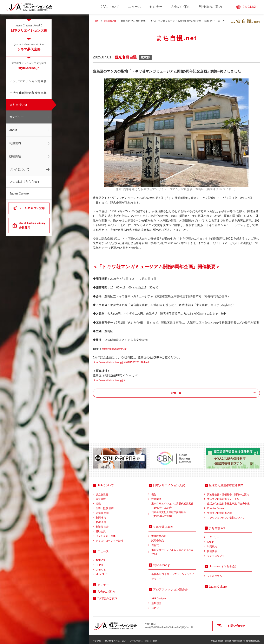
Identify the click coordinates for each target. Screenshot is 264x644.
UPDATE (101, 567)
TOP (97, 21)
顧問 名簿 (101, 515)
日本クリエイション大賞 (29, 28)
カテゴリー (16, 117)
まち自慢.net (18, 105)
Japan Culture (19, 193)
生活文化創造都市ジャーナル (223, 496)
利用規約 (15, 143)
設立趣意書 (102, 492)
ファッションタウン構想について (226, 515)
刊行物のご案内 (210, 7)
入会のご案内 (181, 7)
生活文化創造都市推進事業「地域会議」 (229, 501)
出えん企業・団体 (106, 533)
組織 (98, 501)
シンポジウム (214, 573)
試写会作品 (158, 538)
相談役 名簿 (102, 524)
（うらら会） (223, 564)
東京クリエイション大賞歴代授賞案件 (174, 503)
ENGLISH (250, 7)
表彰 (154, 492)
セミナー (156, 7)
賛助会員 (101, 529)
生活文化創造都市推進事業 (28, 93)
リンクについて (19, 169)
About (13, 130)
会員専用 (32, 225)
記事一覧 (176, 393)
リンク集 (97, 638)
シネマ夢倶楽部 (29, 47)
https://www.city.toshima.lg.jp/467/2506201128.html (126, 362)
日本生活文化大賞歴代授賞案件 (174, 512)
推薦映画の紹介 (160, 533)
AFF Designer (159, 596)
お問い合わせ (236, 623)
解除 (155, 638)
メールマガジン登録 (32, 208)
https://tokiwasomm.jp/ (116, 349)
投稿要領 (15, 156)
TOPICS (100, 558)
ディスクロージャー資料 (109, 538)
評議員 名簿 (102, 510)
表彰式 (155, 543)
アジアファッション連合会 (28, 81)
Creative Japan (215, 506)
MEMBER (101, 572)
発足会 (155, 605)
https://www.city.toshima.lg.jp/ (112, 380)
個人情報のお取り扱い (115, 638)
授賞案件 (156, 496)
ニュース (134, 7)
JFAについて (110, 7)
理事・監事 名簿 (105, 506)
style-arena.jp (29, 66)
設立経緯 (101, 496)
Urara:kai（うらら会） (25, 182)
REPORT (101, 562)
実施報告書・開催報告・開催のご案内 (228, 492)
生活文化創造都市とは (219, 510)
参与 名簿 (101, 519)
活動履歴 (156, 601)
